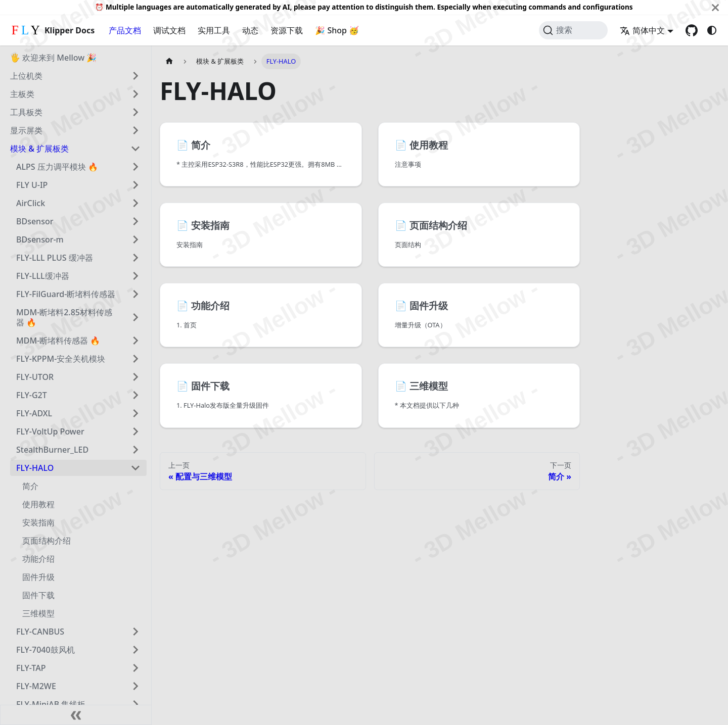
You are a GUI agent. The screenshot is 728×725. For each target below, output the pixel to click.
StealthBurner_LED (52, 450)
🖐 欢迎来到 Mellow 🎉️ (53, 58)
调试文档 (169, 30)
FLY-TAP (31, 668)
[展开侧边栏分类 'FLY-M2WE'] (135, 686)
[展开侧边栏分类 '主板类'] (135, 94)
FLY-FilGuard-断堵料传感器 (66, 294)
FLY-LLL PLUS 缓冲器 (55, 258)
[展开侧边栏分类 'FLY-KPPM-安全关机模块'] (135, 359)
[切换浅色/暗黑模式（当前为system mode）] (712, 30)
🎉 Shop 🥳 (337, 30)
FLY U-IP (32, 185)
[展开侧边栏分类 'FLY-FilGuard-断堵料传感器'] (135, 294)
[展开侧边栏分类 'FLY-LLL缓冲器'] (135, 276)
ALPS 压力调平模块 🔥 (57, 167)
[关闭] (715, 7)
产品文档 (125, 30)
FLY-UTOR (35, 377)
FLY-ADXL (34, 413)
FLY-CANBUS (40, 632)
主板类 (22, 94)
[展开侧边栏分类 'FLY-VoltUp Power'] (135, 431)
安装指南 (38, 522)
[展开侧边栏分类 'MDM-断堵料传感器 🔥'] (135, 341)
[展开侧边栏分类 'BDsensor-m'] (135, 239)
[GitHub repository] (692, 30)
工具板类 (26, 112)
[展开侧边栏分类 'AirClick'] (135, 203)
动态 (250, 30)
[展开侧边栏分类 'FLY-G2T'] (135, 395)
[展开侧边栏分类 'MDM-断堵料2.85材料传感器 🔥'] (135, 317)
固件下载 (38, 595)
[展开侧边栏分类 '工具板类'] (135, 112)
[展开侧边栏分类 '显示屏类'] (135, 130)
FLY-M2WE (36, 686)
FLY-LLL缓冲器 (43, 276)
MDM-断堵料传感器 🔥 (58, 341)
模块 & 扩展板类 (39, 149)
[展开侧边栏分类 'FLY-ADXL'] (135, 413)
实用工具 (214, 30)
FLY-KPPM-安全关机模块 (61, 359)
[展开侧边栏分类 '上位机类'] (135, 76)
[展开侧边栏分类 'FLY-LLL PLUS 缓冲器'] (135, 258)
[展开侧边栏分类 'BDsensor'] (135, 221)
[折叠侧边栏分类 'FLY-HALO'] (135, 468)
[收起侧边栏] (76, 715)
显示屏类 (26, 130)
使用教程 (38, 504)
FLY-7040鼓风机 (45, 650)
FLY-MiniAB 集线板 (51, 704)
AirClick (31, 203)
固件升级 (38, 577)
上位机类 (26, 76)
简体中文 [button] (642, 30)
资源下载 (287, 30)
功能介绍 (38, 559)
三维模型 (38, 613)
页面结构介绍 (47, 541)
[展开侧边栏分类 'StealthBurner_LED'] (135, 450)
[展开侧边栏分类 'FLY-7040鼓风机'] (135, 650)
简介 (30, 486)
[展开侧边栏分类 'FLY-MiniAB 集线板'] (135, 704)
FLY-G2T (32, 395)
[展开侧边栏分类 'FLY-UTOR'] (135, 377)
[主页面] (169, 61)
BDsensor (35, 221)
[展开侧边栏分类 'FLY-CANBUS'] (135, 632)
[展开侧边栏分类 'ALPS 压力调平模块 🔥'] (135, 167)
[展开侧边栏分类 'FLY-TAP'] (135, 668)
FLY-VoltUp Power (50, 431)
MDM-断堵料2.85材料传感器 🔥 (64, 317)
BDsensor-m (40, 239)
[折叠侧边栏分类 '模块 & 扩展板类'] (135, 149)
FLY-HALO (35, 468)
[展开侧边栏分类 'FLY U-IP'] (135, 185)
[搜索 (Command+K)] (574, 30)
